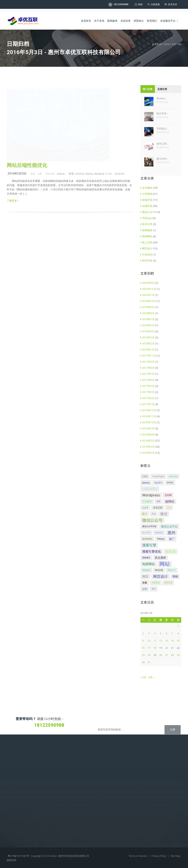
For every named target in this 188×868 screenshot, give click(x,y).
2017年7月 (148, 374)
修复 (158, 501)
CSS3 (145, 476)
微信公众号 (148, 212)
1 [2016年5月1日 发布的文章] (178, 626)
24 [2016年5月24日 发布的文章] (149, 655)
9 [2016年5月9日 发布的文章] (143, 641)
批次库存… (163, 113)
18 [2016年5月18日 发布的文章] (155, 648)
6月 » (151, 677)
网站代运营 (13, 789)
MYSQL (170, 483)
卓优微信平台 (168, 17)
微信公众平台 (169, 526)
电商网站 (146, 236)
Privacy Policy (159, 856)
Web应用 (79, 174)
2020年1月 (148, 295)
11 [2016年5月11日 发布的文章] (155, 641)
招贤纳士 (139, 17)
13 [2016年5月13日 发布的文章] (167, 641)
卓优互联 (158, 508)
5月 (174, 44)
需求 (154, 589)
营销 (175, 576)
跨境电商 (156, 583)
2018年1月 (148, 349)
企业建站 (146, 188)
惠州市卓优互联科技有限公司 (74, 856)
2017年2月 (148, 398)
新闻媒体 (112, 17)
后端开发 (61, 174)
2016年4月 (148, 447)
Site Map (175, 856)
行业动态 (146, 254)
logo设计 (158, 483)
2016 (167, 44)
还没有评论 (120, 174)
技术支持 (170, 4)
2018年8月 (148, 313)
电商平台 (12, 767)
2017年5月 (148, 386)
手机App (146, 218)
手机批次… (163, 128)
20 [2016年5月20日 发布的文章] (167, 648)
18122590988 (117, 5)
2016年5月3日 (17, 173)
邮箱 (137, 4)
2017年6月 (148, 380)
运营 (145, 589)
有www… (162, 98)
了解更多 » (13, 201)
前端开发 (146, 200)
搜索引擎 (149, 545)
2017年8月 (148, 368)
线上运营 (146, 242)
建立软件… (163, 159)
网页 (145, 576)
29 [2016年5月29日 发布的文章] (178, 655)
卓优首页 (86, 17)
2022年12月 (148, 289)
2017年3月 (148, 392)
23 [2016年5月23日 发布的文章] (143, 655)
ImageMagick (158, 476)
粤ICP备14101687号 (19, 856)
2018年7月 (148, 319)
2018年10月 (148, 301)
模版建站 (146, 558)
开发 (154, 514)
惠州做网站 (147, 539)
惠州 (171, 533)
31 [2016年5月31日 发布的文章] (149, 662)
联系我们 (152, 17)
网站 (165, 564)
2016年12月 (148, 410)
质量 (145, 583)
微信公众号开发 (149, 526)
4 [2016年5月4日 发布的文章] (155, 633)
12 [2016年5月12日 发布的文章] (161, 641)
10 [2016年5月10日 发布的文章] (149, 641)
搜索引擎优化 (152, 551)
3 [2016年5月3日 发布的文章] (149, 633)
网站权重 (159, 570)
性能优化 (89, 174)
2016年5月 (148, 441)
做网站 (170, 501)
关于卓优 (99, 17)
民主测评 (160, 558)
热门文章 (148, 89)
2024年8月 (148, 283)
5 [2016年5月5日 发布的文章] (161, 633)
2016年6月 (148, 434)
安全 (169, 508)
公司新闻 (146, 194)
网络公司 (172, 570)
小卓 (40, 174)
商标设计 (12, 784)
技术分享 (146, 224)
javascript (173, 476)
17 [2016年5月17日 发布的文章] (149, 648)
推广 (172, 539)
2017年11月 (148, 356)
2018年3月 (148, 337)
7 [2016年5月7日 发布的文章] (172, 633)
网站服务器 (99, 174)
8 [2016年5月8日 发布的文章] (178, 633)
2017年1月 (148, 404)
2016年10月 (148, 422)
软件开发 (146, 260)
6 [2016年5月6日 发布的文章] (167, 633)
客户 (145, 514)
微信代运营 (13, 795)
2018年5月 (148, 325)
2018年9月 (148, 307)
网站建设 (146, 570)
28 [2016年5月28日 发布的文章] (172, 655)
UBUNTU (150, 489)
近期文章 (162, 89)
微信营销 (146, 533)
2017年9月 (148, 362)
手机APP (12, 778)
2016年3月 (148, 453)
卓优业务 (126, 17)
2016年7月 (148, 428)
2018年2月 (148, 343)
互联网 (168, 495)
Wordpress (151, 495)
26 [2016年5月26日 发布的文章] (161, 655)
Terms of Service (138, 856)
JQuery (146, 483)
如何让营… (163, 144)
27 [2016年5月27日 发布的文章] (167, 655)
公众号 (145, 508)
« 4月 (143, 677)
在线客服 (153, 4)
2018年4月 (148, 331)
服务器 (171, 551)
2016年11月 (148, 416)
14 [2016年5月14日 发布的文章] (172, 641)
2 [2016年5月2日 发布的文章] (143, 633)
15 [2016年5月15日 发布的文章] (178, 641)
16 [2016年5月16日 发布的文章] (143, 648)
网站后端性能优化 (27, 165)
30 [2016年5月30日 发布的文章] (143, 662)
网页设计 (146, 248)
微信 (164, 514)
